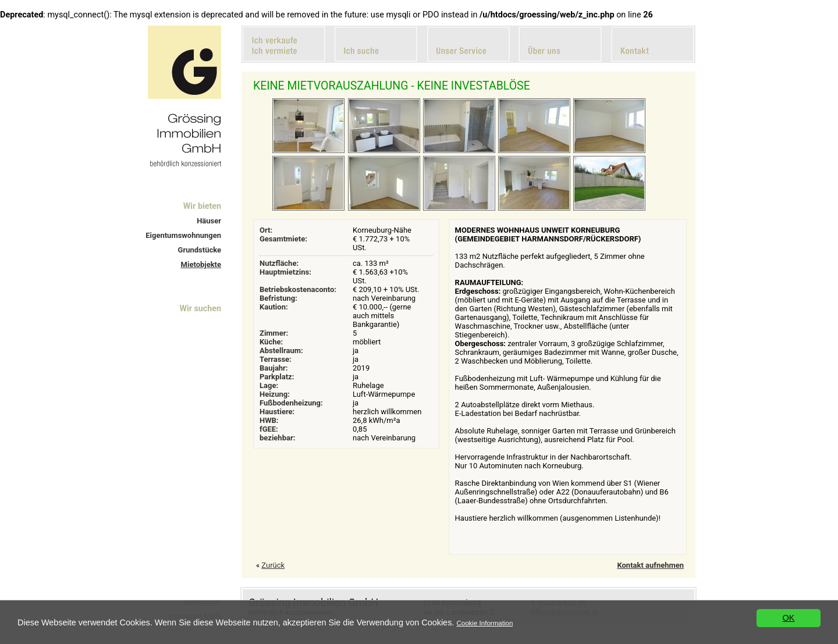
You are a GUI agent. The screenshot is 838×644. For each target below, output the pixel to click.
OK (789, 618)
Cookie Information (484, 623)
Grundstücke (200, 250)
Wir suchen (200, 308)
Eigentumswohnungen (183, 235)
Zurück (273, 565)
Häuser (209, 221)
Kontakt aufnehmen (650, 565)
